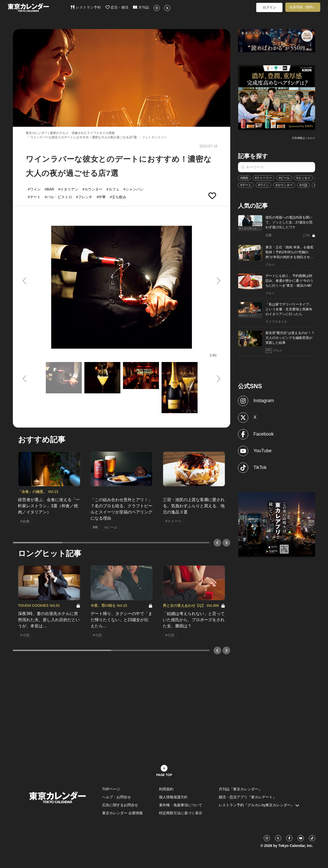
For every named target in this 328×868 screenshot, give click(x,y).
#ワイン (264, 185)
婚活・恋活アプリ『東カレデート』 (247, 797)
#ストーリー (264, 178)
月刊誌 (141, 7)
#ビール (284, 178)
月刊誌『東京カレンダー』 (240, 789)
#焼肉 (244, 178)
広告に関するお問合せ (120, 805)
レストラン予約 (86, 7)
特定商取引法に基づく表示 (181, 813)
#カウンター (284, 185)
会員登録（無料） (303, 7)
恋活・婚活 (117, 7)
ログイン (269, 7)
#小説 (303, 185)
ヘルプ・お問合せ (117, 797)
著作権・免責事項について (181, 805)
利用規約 (166, 789)
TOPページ (111, 789)
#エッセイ (303, 178)
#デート (246, 185)
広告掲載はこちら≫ (304, 138)
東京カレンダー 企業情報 (122, 813)
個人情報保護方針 (173, 797)
